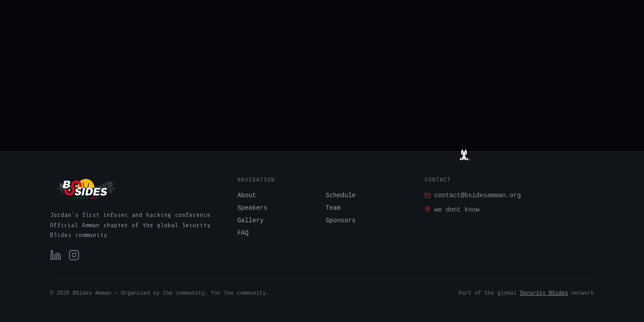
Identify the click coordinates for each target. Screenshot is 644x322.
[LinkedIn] (56, 255)
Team (333, 208)
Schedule (341, 195)
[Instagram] (74, 255)
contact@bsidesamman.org (472, 195)
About (247, 195)
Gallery (251, 220)
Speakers (252, 208)
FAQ (243, 233)
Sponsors (341, 220)
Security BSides (544, 293)
